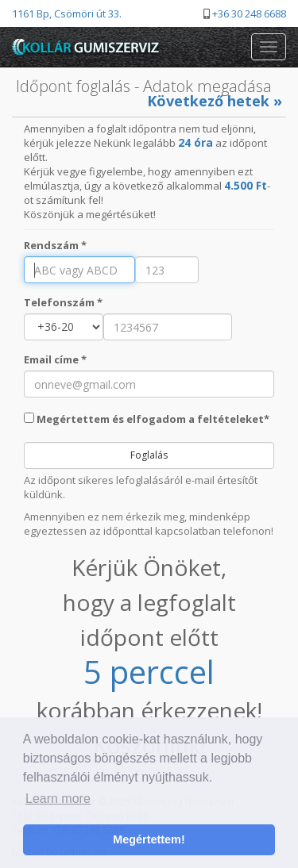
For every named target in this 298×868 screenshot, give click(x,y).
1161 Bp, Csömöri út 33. (67, 13)
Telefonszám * (63, 302)
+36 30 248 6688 (249, 13)
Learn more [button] (58, 799)
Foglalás (149, 455)
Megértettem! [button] (149, 839)
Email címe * (55, 359)
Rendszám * (55, 245)
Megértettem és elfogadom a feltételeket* (147, 419)
